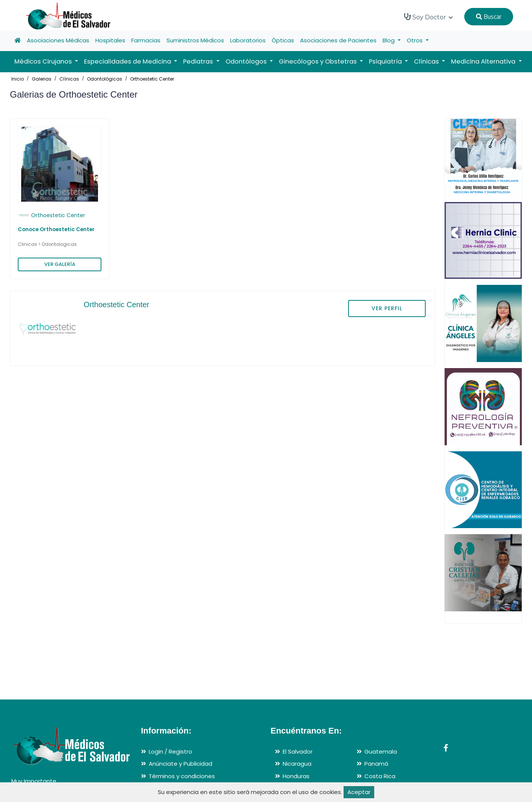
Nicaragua (297, 764)
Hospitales (110, 40)
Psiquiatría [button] (386, 61)
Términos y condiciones (182, 776)
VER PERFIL (387, 308)
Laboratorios (248, 40)
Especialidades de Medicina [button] (128, 61)
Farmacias (146, 40)
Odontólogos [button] (247, 61)
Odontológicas (105, 79)
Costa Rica (380, 776)
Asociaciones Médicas (58, 40)
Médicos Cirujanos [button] (44, 61)
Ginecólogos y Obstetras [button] (319, 61)
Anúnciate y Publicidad (180, 764)
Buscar (489, 17)
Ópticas (283, 40)
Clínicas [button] (427, 61)
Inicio (18, 79)
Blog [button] (389, 40)
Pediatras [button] (199, 61)
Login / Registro (170, 751)
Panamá (376, 764)
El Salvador (298, 751)
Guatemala (381, 751)
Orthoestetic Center (152, 79)
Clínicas (69, 79)
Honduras (296, 776)
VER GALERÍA (60, 264)
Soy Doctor (429, 17)
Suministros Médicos (195, 40)
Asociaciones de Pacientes (338, 40)
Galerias (42, 79)
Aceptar (359, 792)
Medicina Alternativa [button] (484, 61)
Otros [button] (415, 40)
